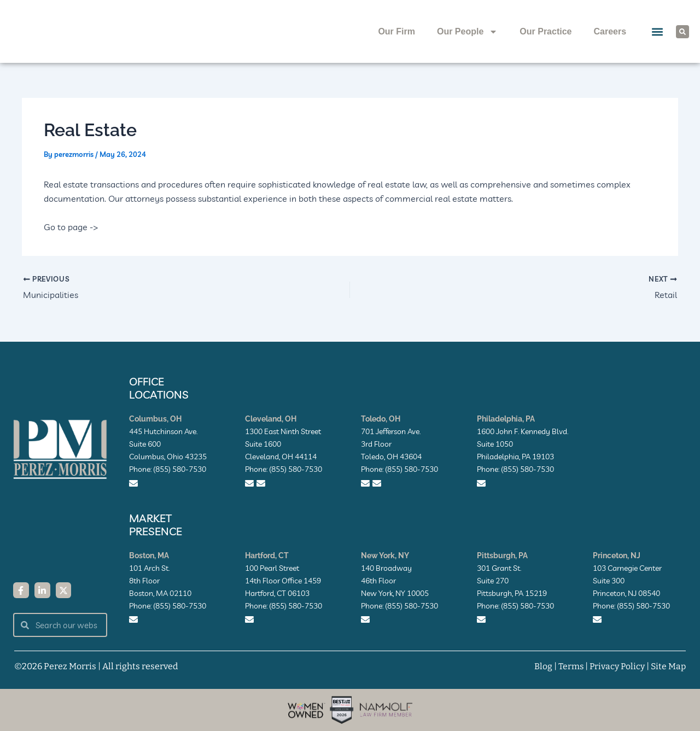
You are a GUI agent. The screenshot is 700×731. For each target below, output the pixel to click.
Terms (569, 666)
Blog (541, 666)
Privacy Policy (616, 666)
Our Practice (546, 31)
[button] (657, 31)
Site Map (668, 666)
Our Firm (396, 31)
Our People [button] (467, 32)
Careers (610, 31)
